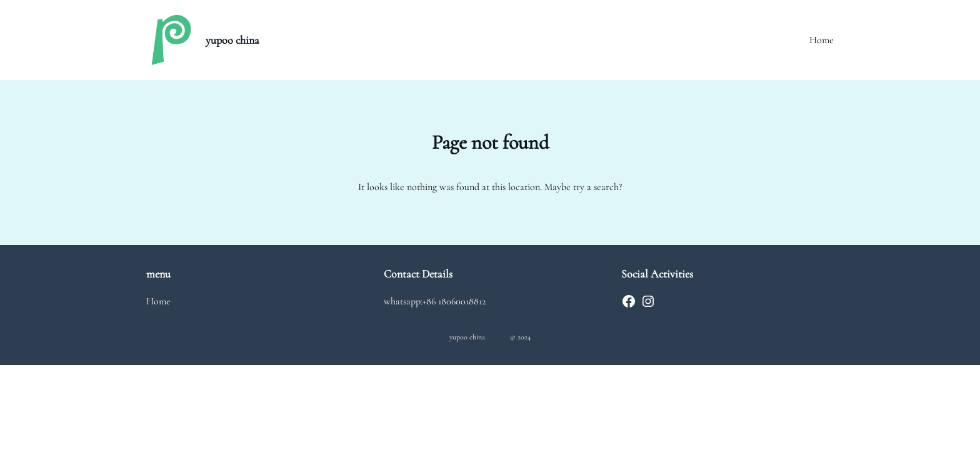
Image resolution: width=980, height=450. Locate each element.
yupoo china (232, 40)
